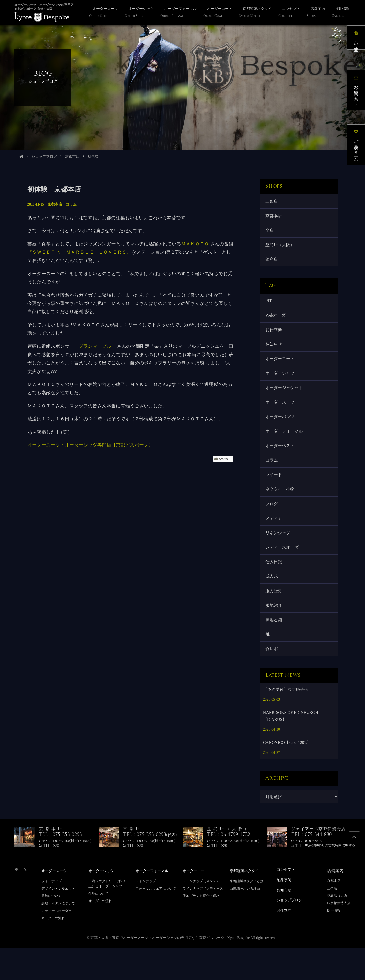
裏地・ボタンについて (58, 935)
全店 (271, 233)
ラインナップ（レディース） (204, 920)
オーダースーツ (281, 416)
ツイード (275, 493)
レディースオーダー (285, 571)
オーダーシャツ (281, 385)
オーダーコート (281, 369)
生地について (99, 926)
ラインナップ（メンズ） (201, 913)
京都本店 (72, 156)
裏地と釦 (275, 649)
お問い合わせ (358, 92)
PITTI (271, 307)
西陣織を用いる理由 (245, 920)
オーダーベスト (281, 462)
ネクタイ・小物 (281, 509)
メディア (275, 540)
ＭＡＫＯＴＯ (195, 244)
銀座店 (273, 264)
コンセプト (287, 902)
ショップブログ (44, 156)
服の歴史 (275, 618)
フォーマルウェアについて (156, 920)
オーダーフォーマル (285, 447)
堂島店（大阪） (281, 249)
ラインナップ (51, 913)
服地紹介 (275, 634)
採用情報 (334, 943)
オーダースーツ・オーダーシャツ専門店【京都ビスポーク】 (90, 445)
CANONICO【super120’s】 (287, 775)
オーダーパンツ (281, 431)
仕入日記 (275, 587)
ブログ (273, 525)
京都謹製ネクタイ (246, 903)
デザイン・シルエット (58, 920)
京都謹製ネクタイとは (247, 913)
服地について (51, 928)
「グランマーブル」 (95, 346)
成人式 (273, 603)
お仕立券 (275, 338)
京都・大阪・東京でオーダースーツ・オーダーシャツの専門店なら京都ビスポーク (157, 970)
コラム (71, 204)
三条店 (273, 202)
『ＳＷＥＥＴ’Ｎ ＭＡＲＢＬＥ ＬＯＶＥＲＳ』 (79, 252)
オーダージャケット (285, 400)
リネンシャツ (279, 556)
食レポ (273, 680)
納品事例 (285, 912)
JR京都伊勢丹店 (339, 935)
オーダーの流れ (53, 950)
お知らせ (275, 353)
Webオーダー (278, 322)
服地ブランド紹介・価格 (201, 928)
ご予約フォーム (358, 147)
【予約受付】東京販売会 (286, 722)
